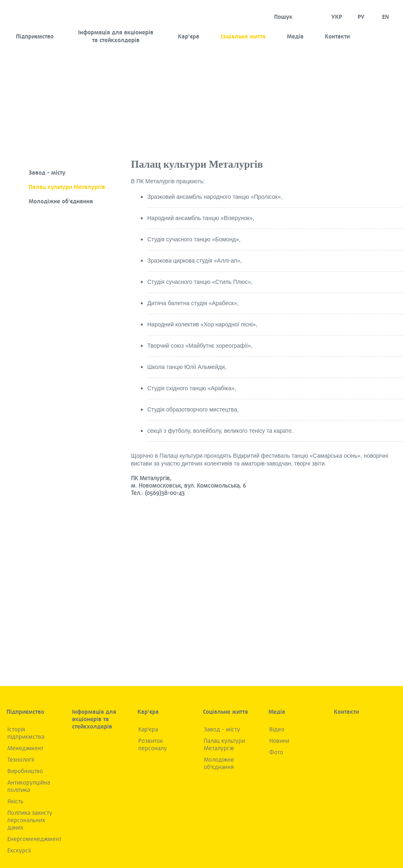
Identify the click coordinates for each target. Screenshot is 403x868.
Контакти (337, 37)
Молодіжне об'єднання (61, 201)
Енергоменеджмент (34, 839)
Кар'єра (189, 37)
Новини (279, 741)
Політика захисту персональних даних (30, 820)
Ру (361, 17)
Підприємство (35, 37)
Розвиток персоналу (153, 745)
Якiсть (15, 802)
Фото (276, 752)
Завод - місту (47, 173)
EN (386, 17)
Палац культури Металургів (67, 187)
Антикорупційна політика (29, 786)
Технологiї (21, 760)
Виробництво (25, 771)
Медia (295, 37)
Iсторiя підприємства (26, 733)
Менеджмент (25, 748)
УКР (337, 17)
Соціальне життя (243, 37)
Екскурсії (19, 851)
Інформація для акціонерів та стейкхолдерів (116, 36)
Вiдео (277, 730)
